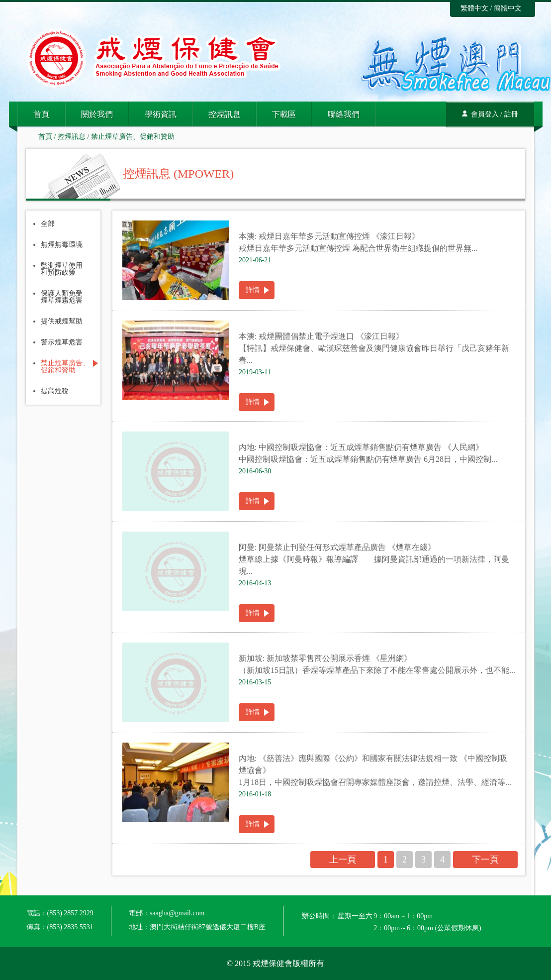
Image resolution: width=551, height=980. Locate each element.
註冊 (511, 114)
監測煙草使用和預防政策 (62, 269)
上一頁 (343, 860)
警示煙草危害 (62, 342)
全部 (48, 224)
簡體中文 (508, 8)
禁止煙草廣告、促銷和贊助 (133, 137)
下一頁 (485, 860)
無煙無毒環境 (62, 245)
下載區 (284, 114)
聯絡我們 (344, 114)
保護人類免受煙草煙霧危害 (62, 297)
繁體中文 (474, 8)
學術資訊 (161, 114)
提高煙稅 (55, 391)
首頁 (41, 114)
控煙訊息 (224, 114)
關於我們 (97, 114)
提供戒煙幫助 (62, 322)
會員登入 (485, 114)
